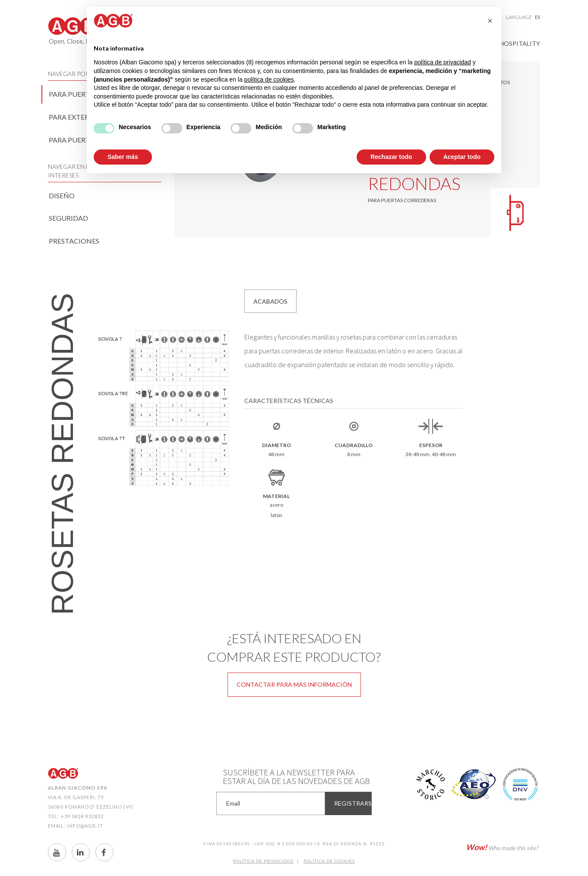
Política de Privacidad (263, 861)
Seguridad (68, 218)
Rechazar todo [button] (391, 157)
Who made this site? (502, 847)
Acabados (270, 301)
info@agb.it (85, 826)
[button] (490, 21)
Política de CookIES (329, 861)
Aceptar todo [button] (462, 157)
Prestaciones (74, 241)
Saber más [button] (123, 157)
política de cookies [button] (269, 79)
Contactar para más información (294, 684)
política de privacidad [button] (443, 62)
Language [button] (523, 17)
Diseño (62, 195)
